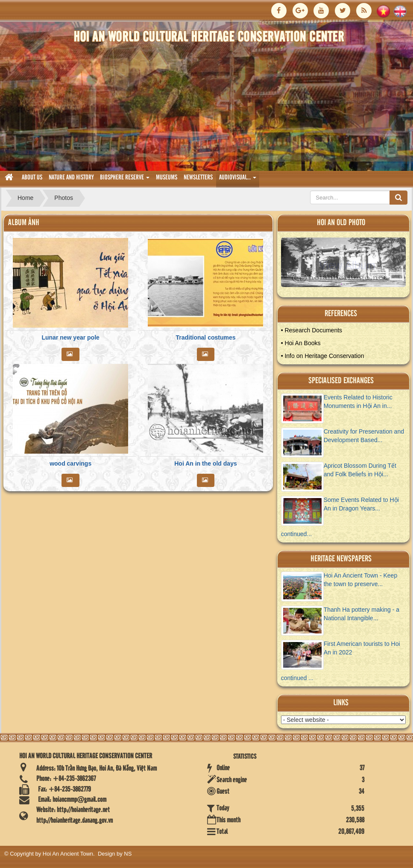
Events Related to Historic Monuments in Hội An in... (358, 402)
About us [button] (32, 178)
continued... (296, 534)
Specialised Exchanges (341, 381)
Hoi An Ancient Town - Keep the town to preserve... (361, 580)
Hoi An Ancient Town (68, 854)
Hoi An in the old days (206, 463)
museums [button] (167, 178)
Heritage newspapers (341, 559)
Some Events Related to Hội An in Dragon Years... (361, 504)
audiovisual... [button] (238, 180)
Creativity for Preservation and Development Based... (364, 436)
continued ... (297, 678)
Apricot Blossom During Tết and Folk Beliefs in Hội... (360, 470)
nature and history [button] (71, 178)
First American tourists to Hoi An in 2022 (362, 648)
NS (128, 854)
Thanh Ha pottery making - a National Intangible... (362, 614)
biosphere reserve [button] (125, 180)
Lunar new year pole (70, 337)
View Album (347, 265)
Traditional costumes (205, 337)
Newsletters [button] (198, 178)
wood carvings (70, 463)
